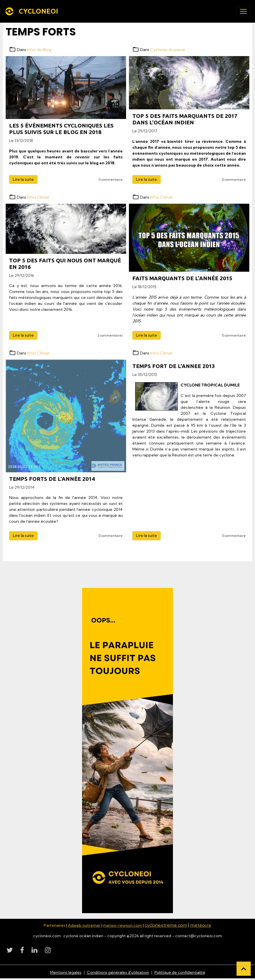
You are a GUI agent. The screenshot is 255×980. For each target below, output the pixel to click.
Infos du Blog (39, 50)
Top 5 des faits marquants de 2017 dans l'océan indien (185, 119)
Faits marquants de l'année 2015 (182, 278)
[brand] (33, 11)
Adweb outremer (84, 925)
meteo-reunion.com (123, 925)
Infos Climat (38, 197)
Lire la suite (23, 179)
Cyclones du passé (168, 50)
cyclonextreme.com (166, 925)
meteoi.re (201, 925)
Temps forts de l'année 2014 (52, 479)
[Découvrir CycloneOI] (127, 751)
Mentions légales (66, 972)
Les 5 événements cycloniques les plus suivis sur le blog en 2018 (61, 129)
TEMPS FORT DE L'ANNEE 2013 (174, 366)
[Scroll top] (244, 969)
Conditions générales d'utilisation (118, 972)
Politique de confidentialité (180, 972)
